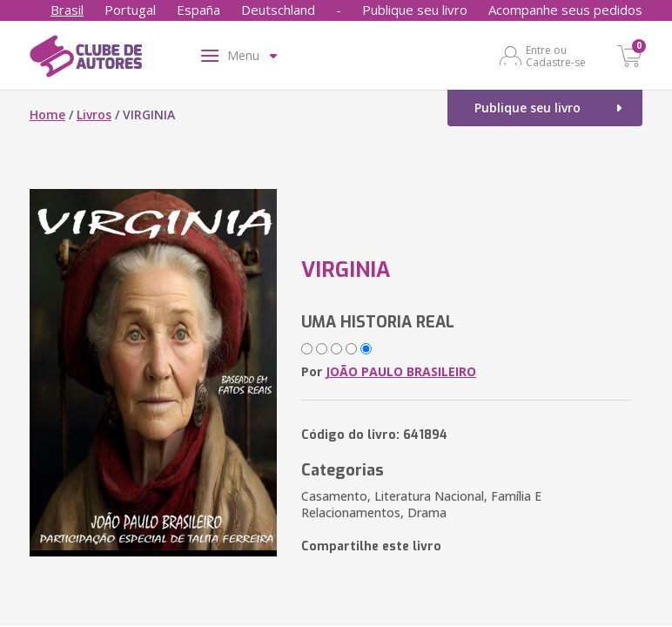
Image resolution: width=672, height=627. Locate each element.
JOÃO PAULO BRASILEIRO (401, 371)
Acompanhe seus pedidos (565, 10)
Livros (94, 115)
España (198, 10)
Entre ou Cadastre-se (556, 56)
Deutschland (278, 10)
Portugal (130, 10)
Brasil (67, 10)
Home (47, 115)
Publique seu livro (415, 10)
